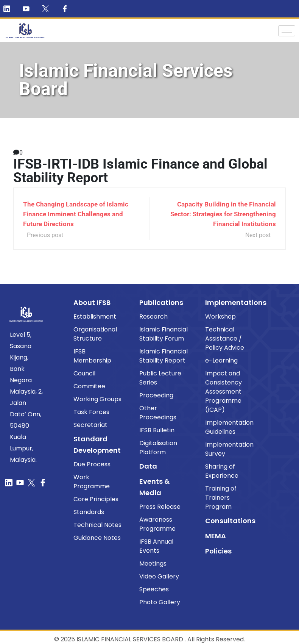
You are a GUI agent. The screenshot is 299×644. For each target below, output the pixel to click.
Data (148, 466)
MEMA (216, 536)
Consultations (230, 521)
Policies (218, 551)
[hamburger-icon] (287, 31)
